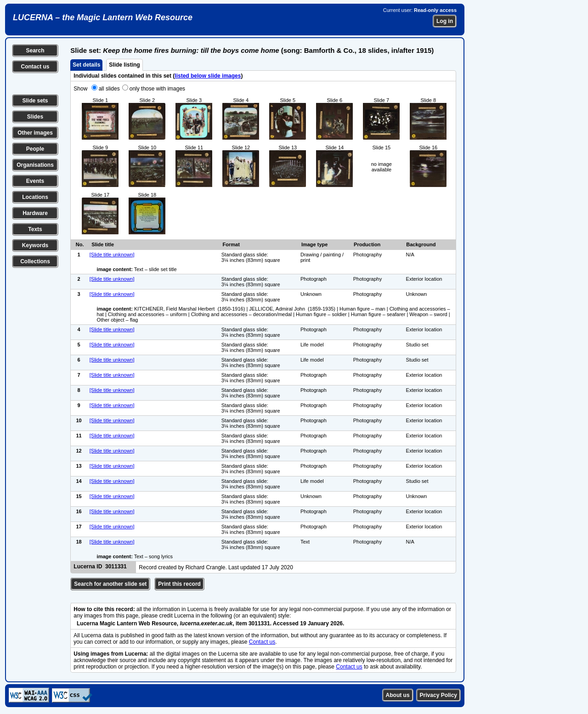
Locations (35, 197)
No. (80, 244)
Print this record (179, 584)
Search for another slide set (110, 584)
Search (35, 51)
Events (35, 181)
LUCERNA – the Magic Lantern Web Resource (103, 17)
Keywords (35, 245)
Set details (86, 65)
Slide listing (124, 65)
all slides (109, 89)
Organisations (35, 165)
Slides (35, 117)
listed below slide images (208, 76)
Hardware (35, 213)
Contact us (35, 67)
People (35, 149)
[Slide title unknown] (112, 255)
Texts (35, 229)
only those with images (157, 89)
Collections (35, 261)
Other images (35, 133)
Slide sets (35, 101)
